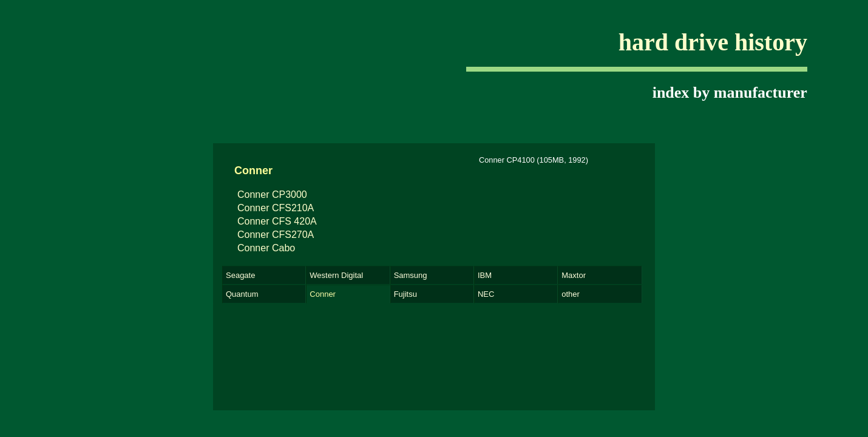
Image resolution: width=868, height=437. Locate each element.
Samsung (411, 275)
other (571, 294)
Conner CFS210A (276, 208)
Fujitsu (405, 294)
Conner (323, 294)
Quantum (242, 294)
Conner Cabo (266, 248)
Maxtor (574, 275)
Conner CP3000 (272, 195)
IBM (485, 275)
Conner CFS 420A (277, 221)
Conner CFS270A (276, 235)
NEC (486, 294)
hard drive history (713, 42)
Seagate (240, 275)
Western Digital (336, 275)
